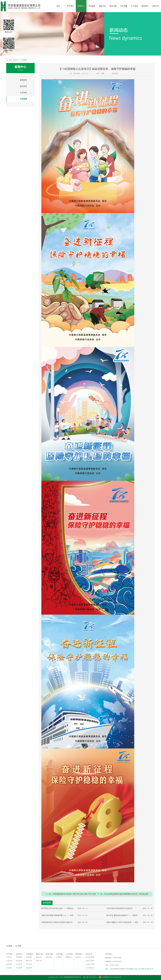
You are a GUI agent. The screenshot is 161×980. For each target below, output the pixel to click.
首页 (58, 6)
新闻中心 (16, 60)
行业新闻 (24, 60)
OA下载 (18, 946)
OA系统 (9, 946)
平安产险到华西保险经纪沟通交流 (119, 908)
